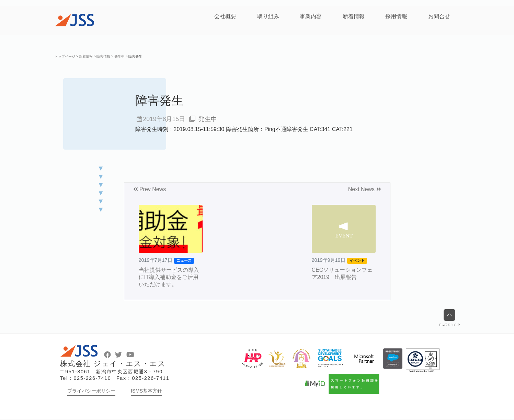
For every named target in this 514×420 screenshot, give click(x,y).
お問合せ (439, 16)
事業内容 (311, 16)
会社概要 (225, 16)
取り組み (268, 16)
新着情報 (354, 16)
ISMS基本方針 (146, 391)
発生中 (208, 119)
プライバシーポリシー (91, 391)
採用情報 (396, 16)
